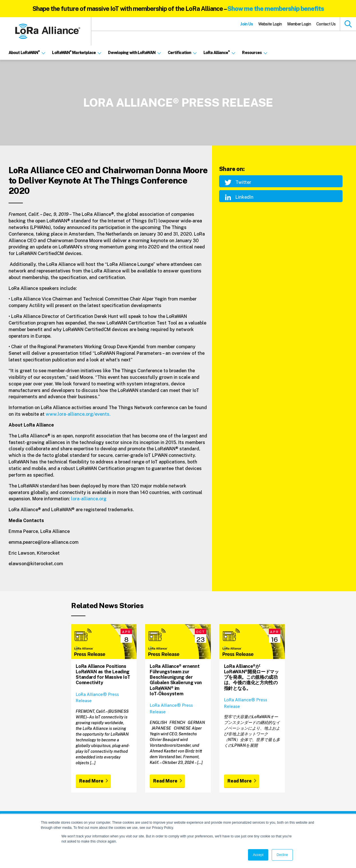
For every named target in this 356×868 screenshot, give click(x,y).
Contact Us (326, 24)
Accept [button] (258, 855)
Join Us (247, 24)
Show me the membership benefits (276, 9)
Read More (91, 781)
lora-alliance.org (89, 499)
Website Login (270, 24)
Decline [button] (282, 855)
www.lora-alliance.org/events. (78, 414)
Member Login (299, 24)
